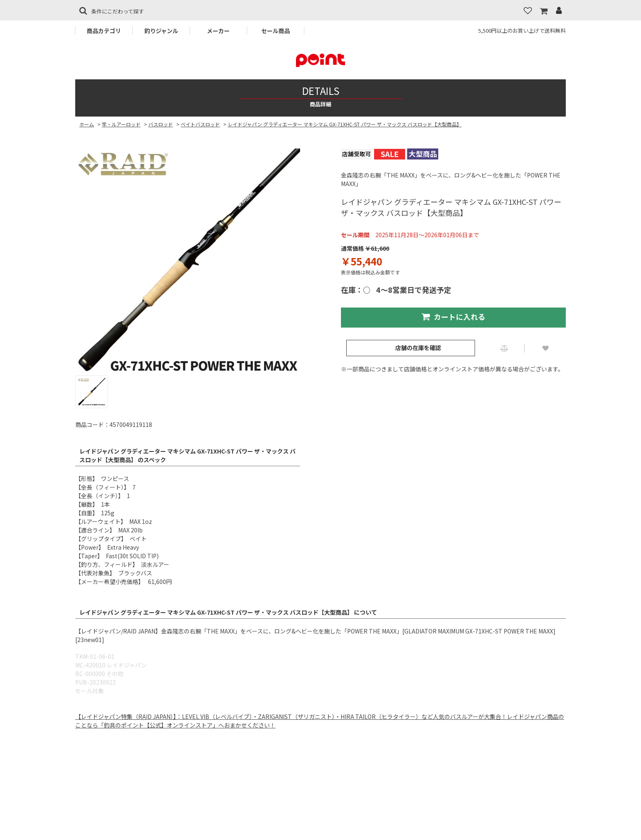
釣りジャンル (161, 31)
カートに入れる (453, 317)
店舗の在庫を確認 (418, 348)
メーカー (218, 31)
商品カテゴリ (104, 31)
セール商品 (276, 31)
